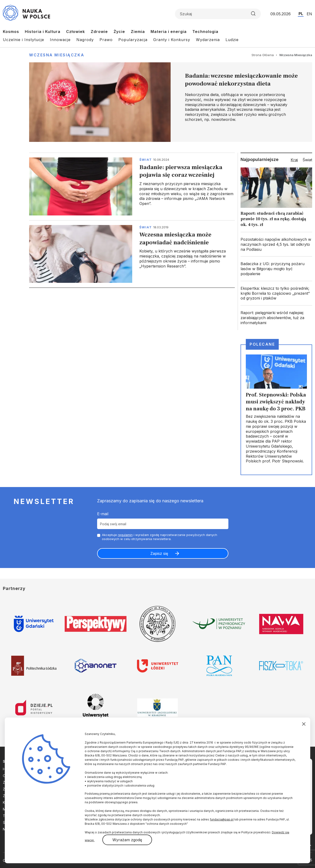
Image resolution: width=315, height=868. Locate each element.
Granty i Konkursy (172, 40)
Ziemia (138, 32)
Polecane (262, 344)
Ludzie (232, 40)
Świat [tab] (307, 160)
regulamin (125, 535)
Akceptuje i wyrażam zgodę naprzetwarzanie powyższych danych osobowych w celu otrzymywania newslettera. (160, 537)
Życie (119, 32)
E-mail (103, 514)
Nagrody (85, 40)
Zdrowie (99, 32)
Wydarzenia (208, 40)
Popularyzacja (133, 40)
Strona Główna (263, 55)
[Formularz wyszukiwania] (218, 14)
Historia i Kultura (43, 32)
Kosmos (11, 32)
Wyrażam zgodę (127, 840)
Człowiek (76, 32)
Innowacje (60, 40)
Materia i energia (169, 32)
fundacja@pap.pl (222, 819)
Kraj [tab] (294, 160)
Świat (146, 160)
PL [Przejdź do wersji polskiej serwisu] (301, 14)
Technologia (205, 32)
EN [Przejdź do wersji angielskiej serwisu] (309, 14)
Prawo (106, 40)
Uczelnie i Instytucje (24, 40)
